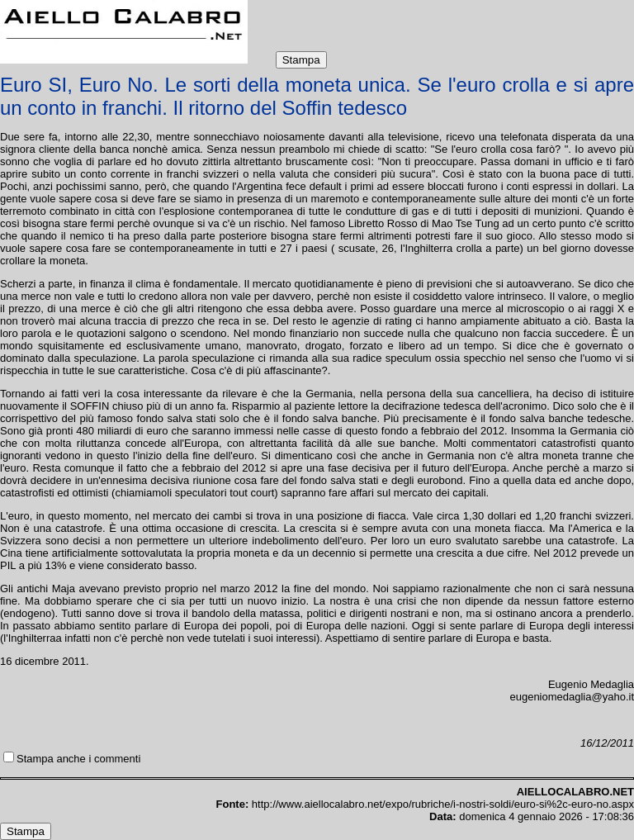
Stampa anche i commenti (78, 759)
